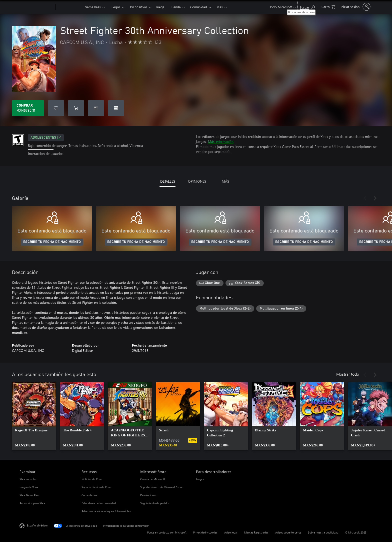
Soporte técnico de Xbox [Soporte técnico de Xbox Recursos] (96, 487)
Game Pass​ (93, 7)
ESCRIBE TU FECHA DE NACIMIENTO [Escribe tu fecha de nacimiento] (52, 242)
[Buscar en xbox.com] (307, 6)
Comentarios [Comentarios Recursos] (89, 495)
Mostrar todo (348, 374)
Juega (160, 7)
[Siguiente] (375, 198)
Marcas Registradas (256, 532)
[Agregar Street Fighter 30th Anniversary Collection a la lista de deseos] (56, 108)
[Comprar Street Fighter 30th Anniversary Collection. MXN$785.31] (28, 108)
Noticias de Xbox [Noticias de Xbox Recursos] (92, 479)
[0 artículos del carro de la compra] (328, 6)
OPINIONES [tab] (197, 181)
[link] (34, 416)
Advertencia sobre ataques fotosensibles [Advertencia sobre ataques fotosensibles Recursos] (106, 511)
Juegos (115, 7)
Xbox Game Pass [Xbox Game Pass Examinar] (29, 495)
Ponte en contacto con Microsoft (167, 532)
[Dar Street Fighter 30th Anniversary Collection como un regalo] (96, 108)
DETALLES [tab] (168, 181)
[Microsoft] (37, 7)
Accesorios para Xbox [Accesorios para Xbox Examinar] (32, 503)
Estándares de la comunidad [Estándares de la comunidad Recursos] (99, 503)
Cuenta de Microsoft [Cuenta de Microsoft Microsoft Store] (153, 479)
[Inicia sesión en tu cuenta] (355, 7)
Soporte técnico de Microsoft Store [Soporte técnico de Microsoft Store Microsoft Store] (161, 487)
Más (220, 7)
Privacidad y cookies (205, 532)
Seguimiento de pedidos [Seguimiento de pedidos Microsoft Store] (155, 503)
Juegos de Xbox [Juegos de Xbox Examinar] (29, 487)
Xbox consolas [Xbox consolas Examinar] (28, 479)
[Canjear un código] (116, 108)
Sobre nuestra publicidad (323, 532)
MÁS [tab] (225, 181)
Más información (221, 142)
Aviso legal (231, 532)
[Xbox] (70, 7)
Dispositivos (139, 7)
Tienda (176, 7)
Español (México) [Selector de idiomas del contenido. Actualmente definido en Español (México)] (37, 525)
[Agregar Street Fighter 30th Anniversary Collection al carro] (76, 108)
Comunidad (199, 7)
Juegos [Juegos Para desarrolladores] (200, 479)
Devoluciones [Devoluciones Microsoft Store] (148, 495)
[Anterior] (365, 198)
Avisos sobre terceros (288, 532)
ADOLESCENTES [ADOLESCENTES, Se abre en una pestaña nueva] (46, 138)
